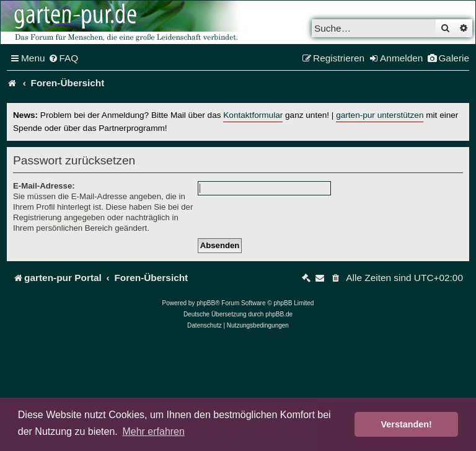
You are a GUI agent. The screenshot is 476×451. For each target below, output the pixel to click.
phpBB (206, 303)
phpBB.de (279, 314)
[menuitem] (64, 58)
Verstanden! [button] (407, 424)
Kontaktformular (253, 115)
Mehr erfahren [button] (153, 431)
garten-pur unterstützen (380, 115)
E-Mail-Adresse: (44, 186)
